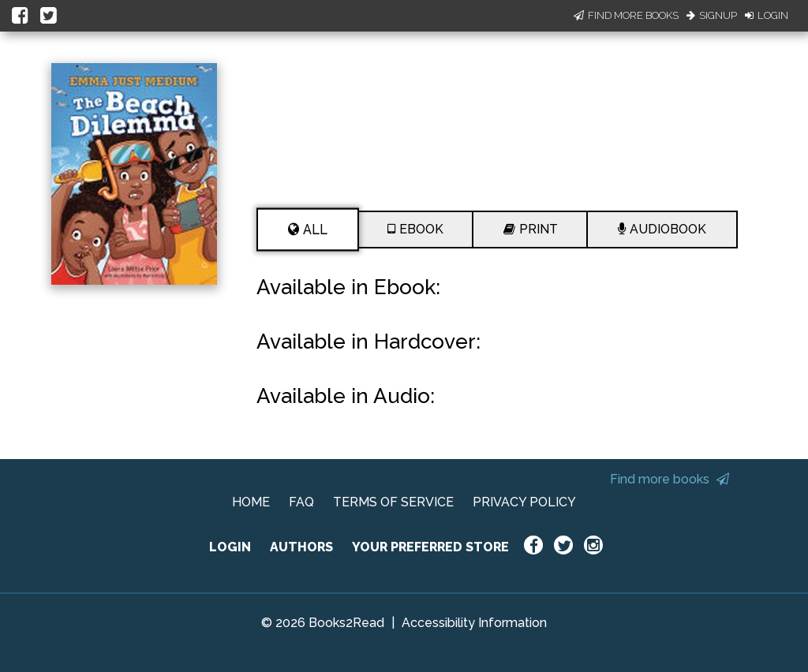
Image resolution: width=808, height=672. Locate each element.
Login (767, 15)
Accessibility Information (474, 623)
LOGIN (230, 547)
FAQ (301, 502)
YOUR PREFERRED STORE (430, 547)
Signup (712, 15)
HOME (251, 502)
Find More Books (626, 15)
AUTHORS (301, 547)
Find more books (670, 479)
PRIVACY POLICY (524, 502)
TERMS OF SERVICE (393, 502)
